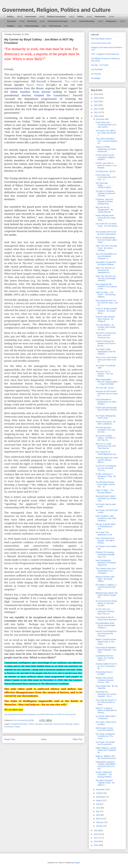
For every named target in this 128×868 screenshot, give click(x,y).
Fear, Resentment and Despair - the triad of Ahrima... (105, 540)
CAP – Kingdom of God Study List (105, 54)
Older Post (77, 739)
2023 (96, 105)
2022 (96, 109)
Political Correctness (56, 17)
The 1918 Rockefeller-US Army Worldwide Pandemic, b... (106, 256)
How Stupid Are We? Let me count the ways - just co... (107, 303)
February (100, 822)
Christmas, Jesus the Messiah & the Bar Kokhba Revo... (104, 202)
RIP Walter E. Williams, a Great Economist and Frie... (106, 587)
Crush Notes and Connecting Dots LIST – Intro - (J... (106, 177)
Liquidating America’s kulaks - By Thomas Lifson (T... (105, 658)
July (98, 804)
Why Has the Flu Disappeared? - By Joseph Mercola (104, 210)
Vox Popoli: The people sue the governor (105, 743)
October (100, 793)
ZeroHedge (96, 78)
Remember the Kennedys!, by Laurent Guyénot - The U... (106, 694)
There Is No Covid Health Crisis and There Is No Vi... (106, 360)
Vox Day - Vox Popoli (100, 65)
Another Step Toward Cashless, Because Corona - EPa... (105, 680)
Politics (10, 17)
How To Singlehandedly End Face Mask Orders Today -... (106, 240)
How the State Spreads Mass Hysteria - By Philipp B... (105, 319)
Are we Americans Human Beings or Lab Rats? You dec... (106, 603)
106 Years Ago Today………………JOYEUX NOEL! (105, 185)
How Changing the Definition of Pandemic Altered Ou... (106, 563)
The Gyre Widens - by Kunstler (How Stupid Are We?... (105, 327)
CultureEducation (87, 21)
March (99, 819)
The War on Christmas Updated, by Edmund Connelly (105, 193)
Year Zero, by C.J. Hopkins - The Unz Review (104, 374)
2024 (96, 101)
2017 (96, 838)
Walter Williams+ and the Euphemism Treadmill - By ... (106, 750)
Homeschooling (32, 26)
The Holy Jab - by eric (105, 388)
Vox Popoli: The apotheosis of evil (104, 533)
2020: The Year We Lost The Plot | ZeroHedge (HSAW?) (106, 278)
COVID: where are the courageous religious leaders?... (105, 157)
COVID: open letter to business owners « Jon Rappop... (106, 165)
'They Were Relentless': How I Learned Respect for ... (106, 141)
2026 (96, 94)
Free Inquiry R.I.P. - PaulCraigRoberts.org (106, 453)
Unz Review (96, 74)
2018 (96, 834)
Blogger (77, 863)
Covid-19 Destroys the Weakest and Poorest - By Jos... (106, 343)
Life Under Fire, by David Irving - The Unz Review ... (107, 226)
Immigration (111, 21)
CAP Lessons (55, 26)
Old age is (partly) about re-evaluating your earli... (106, 526)
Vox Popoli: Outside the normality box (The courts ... (105, 736)
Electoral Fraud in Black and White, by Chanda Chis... (106, 498)
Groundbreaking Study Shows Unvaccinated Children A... (105, 625)
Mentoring (32, 21)
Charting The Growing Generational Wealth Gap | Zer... (105, 554)
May (98, 811)
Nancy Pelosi (35, 85)
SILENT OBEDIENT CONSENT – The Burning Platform (104, 775)
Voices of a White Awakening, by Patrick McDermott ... (106, 149)
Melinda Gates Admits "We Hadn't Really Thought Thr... (107, 595)
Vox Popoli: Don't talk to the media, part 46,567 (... (106, 133)
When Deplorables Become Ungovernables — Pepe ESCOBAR (107, 382)
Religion (11, 26)
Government (30, 17)
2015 (96, 845)
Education (12, 21)
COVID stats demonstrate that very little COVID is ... (106, 410)
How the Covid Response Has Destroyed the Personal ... (106, 634)
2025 (96, 98)
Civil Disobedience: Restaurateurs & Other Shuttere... (106, 402)
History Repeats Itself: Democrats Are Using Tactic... (105, 218)
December (101, 119)
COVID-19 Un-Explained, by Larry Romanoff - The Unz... (106, 468)
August (99, 800)
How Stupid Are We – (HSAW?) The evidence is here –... (106, 287)
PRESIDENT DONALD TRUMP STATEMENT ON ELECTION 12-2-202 (106, 765)
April (98, 815)
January (100, 826)
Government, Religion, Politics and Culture (56, 10)
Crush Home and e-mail (101, 43)
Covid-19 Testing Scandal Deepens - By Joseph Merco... (106, 311)
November (101, 789)
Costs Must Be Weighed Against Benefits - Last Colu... (106, 650)
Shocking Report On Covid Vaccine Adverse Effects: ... (107, 460)
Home (44, 739)
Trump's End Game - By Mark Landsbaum (106, 423)
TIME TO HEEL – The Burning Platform (105, 491)
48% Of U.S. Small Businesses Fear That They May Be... (106, 446)
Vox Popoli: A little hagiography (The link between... (106, 352)
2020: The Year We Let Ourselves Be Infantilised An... (105, 270)
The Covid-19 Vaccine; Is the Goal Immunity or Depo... (106, 702)
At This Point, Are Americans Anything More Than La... (105, 611)
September (101, 797)
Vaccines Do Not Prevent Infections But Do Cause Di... (107, 394)
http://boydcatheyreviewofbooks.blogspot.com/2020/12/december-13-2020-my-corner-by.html (40, 714)
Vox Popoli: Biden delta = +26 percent (106, 717)
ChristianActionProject (58, 21)
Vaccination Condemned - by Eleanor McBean (106, 263)
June (98, 808)
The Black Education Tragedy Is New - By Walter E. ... (105, 783)
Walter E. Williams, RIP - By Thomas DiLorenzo (106, 757)
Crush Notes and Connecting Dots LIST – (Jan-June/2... (106, 125)
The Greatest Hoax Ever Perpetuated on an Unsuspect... (106, 571)
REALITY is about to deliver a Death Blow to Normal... (106, 710)
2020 (96, 116)
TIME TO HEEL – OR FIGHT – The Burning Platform (105, 295)
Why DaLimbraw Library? (101, 39)
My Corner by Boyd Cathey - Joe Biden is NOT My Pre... (105, 438)
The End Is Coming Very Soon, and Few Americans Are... (106, 335)
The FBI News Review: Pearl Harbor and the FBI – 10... (105, 484)
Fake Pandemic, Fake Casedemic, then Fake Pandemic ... (106, 518)
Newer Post (10, 739)
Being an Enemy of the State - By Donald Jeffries (105, 579)
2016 (96, 841)
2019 (96, 830)
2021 (96, 112)
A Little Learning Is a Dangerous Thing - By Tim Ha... (106, 476)
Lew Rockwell (97, 69)
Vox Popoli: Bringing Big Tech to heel (106, 417)
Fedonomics (100, 17)
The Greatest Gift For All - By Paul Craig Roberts (106, 233)
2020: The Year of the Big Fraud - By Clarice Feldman (106, 248)
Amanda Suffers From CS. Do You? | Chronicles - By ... (107, 666)
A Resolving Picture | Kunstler (104, 673)
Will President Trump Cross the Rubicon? (105, 729)
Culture (80, 17)
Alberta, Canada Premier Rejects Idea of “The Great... (106, 642)
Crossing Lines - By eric (105, 171)
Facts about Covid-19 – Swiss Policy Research (106, 618)
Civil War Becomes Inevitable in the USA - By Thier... (106, 430)
